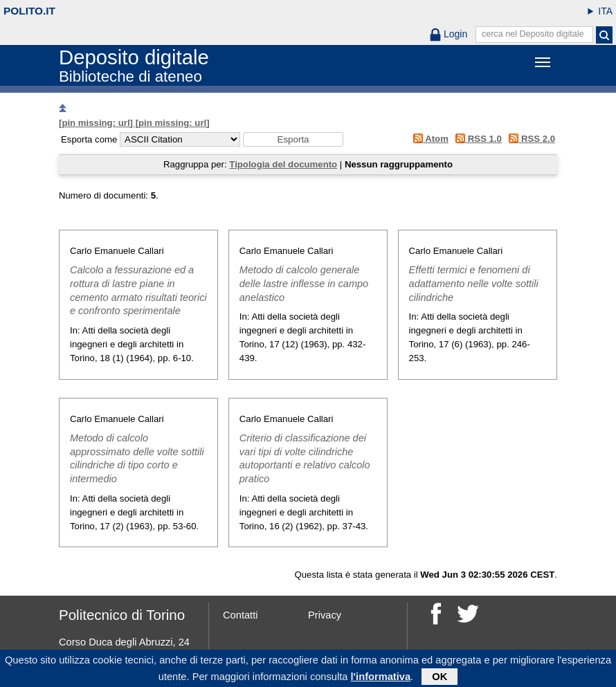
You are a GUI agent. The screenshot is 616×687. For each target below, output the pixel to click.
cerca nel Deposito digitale (533, 34)
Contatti (241, 615)
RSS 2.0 (530, 139)
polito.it (29, 11)
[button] (293, 139)
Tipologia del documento (283, 164)
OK (440, 678)
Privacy (325, 615)
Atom (428, 139)
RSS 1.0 (477, 139)
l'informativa (381, 678)
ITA (605, 11)
